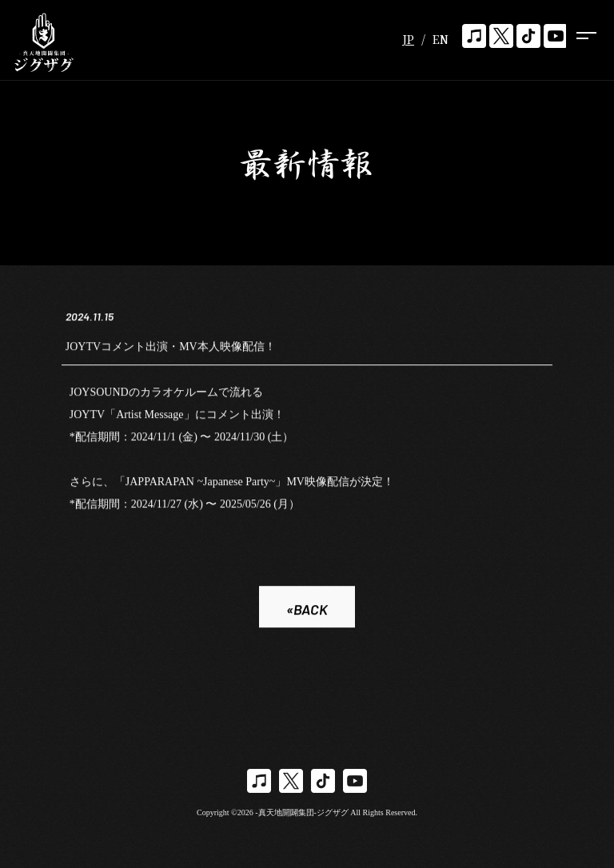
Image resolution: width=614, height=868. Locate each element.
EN (441, 39)
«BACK (307, 611)
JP (408, 39)
